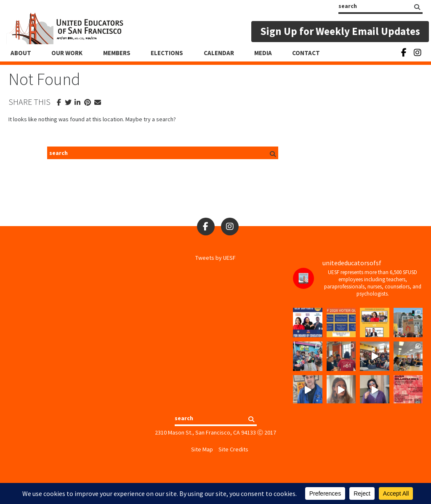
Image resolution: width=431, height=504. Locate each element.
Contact (306, 53)
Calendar (219, 53)
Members (117, 53)
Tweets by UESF (215, 258)
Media (263, 53)
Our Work (67, 53)
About (21, 53)
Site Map (202, 449)
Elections (167, 53)
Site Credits (233, 449)
